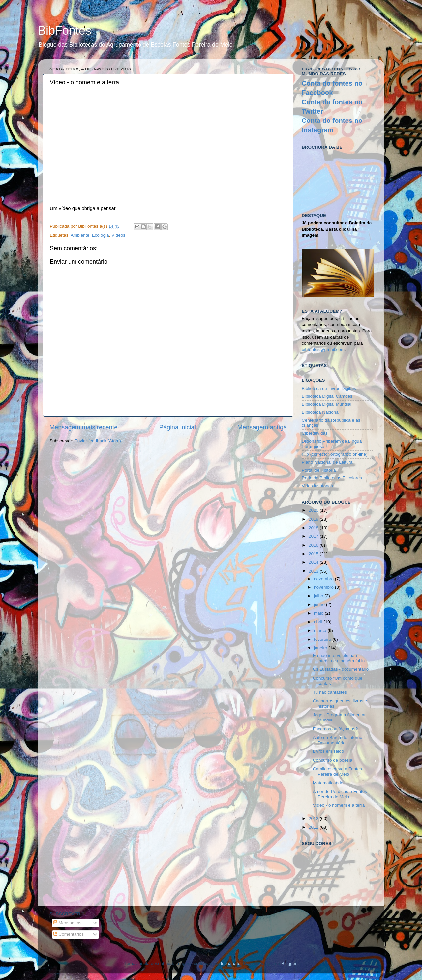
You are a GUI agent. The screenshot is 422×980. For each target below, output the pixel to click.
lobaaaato (231, 963)
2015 (314, 554)
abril (319, 622)
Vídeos (118, 235)
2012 (314, 818)
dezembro (324, 579)
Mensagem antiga (262, 427)
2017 (314, 536)
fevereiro (323, 639)
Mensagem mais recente (84, 427)
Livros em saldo (329, 751)
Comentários (69, 934)
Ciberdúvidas (315, 433)
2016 (314, 545)
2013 (314, 571)
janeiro (321, 648)
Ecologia (101, 235)
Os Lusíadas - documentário (341, 669)
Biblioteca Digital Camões (327, 396)
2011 (314, 827)
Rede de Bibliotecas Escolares (332, 478)
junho (320, 604)
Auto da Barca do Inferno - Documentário (339, 740)
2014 (314, 562)
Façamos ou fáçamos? (335, 729)
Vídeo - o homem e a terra (339, 805)
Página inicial (178, 427)
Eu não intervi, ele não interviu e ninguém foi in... (341, 658)
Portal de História (319, 470)
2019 (314, 519)
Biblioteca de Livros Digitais (329, 388)
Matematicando (328, 783)
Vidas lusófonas (317, 486)
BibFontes (65, 30)
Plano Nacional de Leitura (327, 462)
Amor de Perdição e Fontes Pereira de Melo (340, 794)
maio (319, 613)
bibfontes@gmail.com (323, 350)
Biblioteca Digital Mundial (327, 404)
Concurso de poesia (333, 760)
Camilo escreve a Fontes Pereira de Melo (337, 771)
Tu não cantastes (330, 692)
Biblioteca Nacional (321, 412)
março (321, 630)
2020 (314, 510)
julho (319, 596)
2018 (314, 528)
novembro (324, 587)
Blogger (289, 963)
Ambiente (80, 235)
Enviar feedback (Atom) (98, 441)
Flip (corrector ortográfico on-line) (335, 454)
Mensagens (68, 923)
